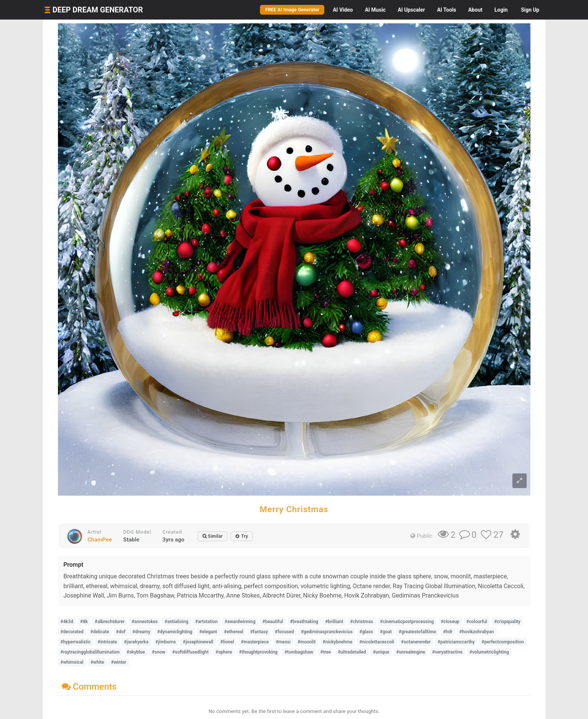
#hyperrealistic (76, 642)
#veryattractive (447, 652)
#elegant (208, 632)
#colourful (477, 622)
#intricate (107, 642)
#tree (325, 652)
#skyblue (136, 652)
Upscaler (411, 10)
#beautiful (273, 622)
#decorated (72, 632)
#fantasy (259, 632)
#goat (386, 632)
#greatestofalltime (417, 632)
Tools (447, 10)
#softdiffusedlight (191, 652)
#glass (366, 632)
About (475, 10)
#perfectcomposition (503, 642)
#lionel (227, 642)
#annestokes (145, 622)
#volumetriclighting (489, 652)
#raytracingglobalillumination (90, 652)
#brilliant (334, 622)
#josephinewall (198, 642)
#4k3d (67, 622)
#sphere (224, 652)
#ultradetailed (352, 652)
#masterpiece (255, 642)
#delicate (100, 632)
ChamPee (100, 540)
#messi (283, 642)
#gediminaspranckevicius (327, 632)
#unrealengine (411, 652)
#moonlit (307, 642)
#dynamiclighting (175, 632)
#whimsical (72, 662)
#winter (119, 662)
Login (501, 10)
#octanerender (416, 642)
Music (375, 10)
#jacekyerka (136, 642)
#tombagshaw (299, 652)
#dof (121, 632)
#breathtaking (304, 622)
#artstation (207, 622)
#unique (381, 652)
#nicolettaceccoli (377, 642)
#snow (159, 652)
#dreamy (141, 632)
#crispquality (507, 622)
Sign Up (530, 10)
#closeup (450, 622)
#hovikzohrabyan (477, 632)
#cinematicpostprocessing (407, 622)
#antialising (177, 622)
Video (343, 10)
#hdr (448, 632)
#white (97, 662)
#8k (84, 622)
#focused (285, 632)
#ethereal (233, 632)
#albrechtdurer (110, 622)
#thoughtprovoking (258, 652)
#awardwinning (240, 622)
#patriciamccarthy (456, 642)
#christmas (362, 622)
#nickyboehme (338, 642)
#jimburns (166, 642)
